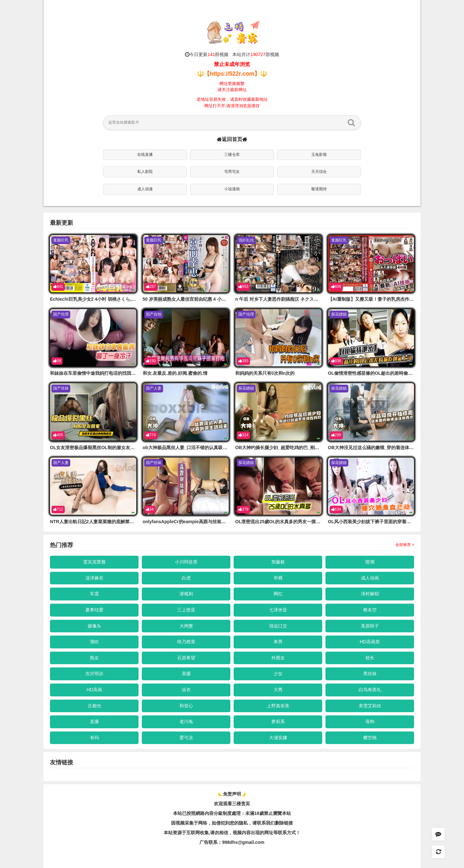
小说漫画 (232, 189)
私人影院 (145, 172)
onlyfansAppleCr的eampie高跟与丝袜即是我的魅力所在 (200, 522)
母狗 (370, 722)
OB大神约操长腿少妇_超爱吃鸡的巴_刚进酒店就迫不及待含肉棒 (300, 448)
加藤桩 (278, 562)
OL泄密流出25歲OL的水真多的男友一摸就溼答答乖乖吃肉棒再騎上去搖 (307, 522)
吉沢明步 (94, 674)
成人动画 (370, 578)
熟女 (94, 658)
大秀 (278, 690)
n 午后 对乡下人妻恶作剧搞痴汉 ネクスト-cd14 (283, 299)
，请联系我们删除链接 (270, 823)
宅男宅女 (232, 172)
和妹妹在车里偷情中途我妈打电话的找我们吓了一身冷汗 (106, 373)
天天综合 (319, 172)
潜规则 (186, 594)
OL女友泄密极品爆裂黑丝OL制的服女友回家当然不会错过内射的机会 (119, 448)
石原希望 (186, 658)
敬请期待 (319, 189)
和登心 (186, 706)
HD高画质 (370, 642)
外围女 (278, 658)
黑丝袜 (370, 674)
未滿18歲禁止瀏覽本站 (268, 813)
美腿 (186, 674)
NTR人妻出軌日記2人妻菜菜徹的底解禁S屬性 (96, 522)
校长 (370, 658)
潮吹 (94, 642)
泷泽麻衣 (94, 578)
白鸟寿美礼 (370, 690)
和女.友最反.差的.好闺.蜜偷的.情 (175, 373)
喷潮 (370, 562)
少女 (278, 674)
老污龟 (186, 722)
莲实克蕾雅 (94, 562)
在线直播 (145, 155)
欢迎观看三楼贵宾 (232, 804)
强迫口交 (278, 626)
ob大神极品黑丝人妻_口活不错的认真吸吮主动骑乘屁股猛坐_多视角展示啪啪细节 (225, 448)
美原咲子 (370, 626)
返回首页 (232, 139)
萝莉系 (278, 722)
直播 (94, 722)
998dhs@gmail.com (243, 842)
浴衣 (186, 690)
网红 (278, 594)
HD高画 (94, 690)
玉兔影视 (319, 155)
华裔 (278, 578)
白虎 (186, 578)
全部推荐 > (405, 545)
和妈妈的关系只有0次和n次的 (265, 373)
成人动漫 (145, 189)
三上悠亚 (186, 610)
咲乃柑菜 (186, 642)
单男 (278, 642)
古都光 (94, 706)
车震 (94, 594)
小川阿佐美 (186, 562)
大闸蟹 (186, 626)
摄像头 (94, 626)
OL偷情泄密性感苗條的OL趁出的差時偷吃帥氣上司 (379, 373)
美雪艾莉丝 (370, 706)
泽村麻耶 (370, 594)
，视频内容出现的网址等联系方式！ (264, 833)
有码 (94, 738)
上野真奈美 (278, 706)
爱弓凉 (186, 738)
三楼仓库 (232, 155)
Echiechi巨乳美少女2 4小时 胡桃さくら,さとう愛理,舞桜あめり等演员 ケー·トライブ (135, 299)
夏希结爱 (94, 610)
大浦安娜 (278, 738)
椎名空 (370, 610)
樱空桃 (370, 738)
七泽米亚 (278, 610)
